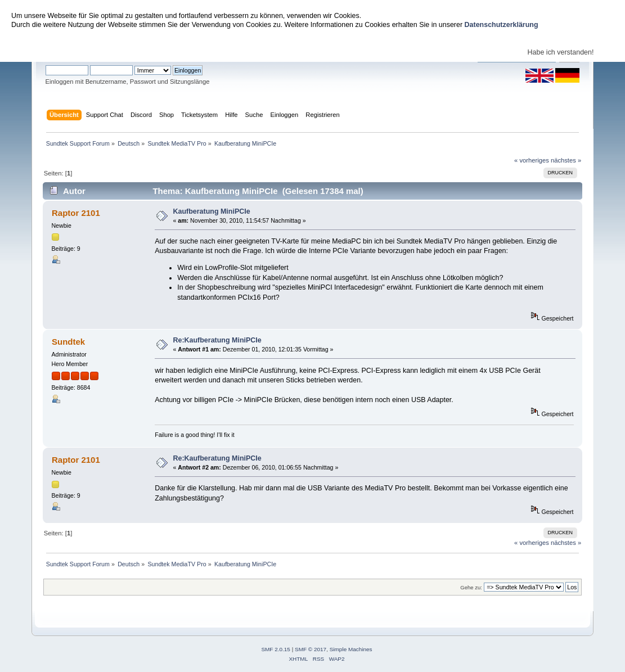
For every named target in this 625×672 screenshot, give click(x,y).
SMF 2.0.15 (276, 649)
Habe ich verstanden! (561, 52)
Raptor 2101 (76, 213)
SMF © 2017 (311, 649)
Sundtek (68, 342)
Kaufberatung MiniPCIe (211, 211)
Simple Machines (351, 649)
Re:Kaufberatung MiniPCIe (217, 340)
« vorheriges (532, 160)
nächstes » (566, 160)
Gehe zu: (471, 587)
